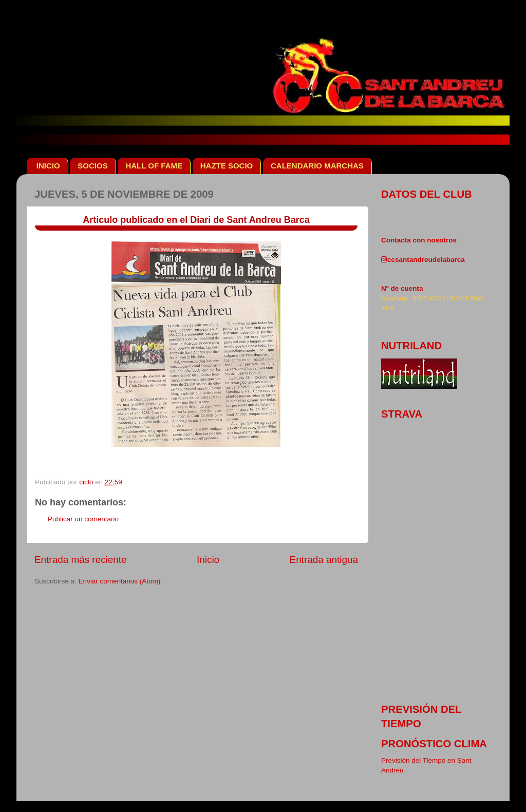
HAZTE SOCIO (227, 166)
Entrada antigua (324, 560)
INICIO (48, 166)
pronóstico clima (434, 744)
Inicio (208, 560)
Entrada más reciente (81, 560)
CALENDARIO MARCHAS (317, 166)
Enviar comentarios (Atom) (120, 581)
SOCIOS (92, 166)
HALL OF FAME (154, 166)
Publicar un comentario (83, 519)
